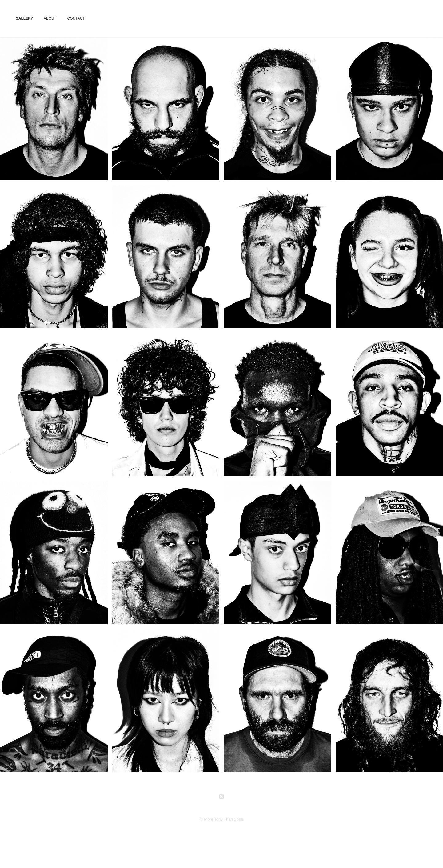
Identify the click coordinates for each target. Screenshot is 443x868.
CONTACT (76, 18)
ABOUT (50, 18)
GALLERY (24, 18)
